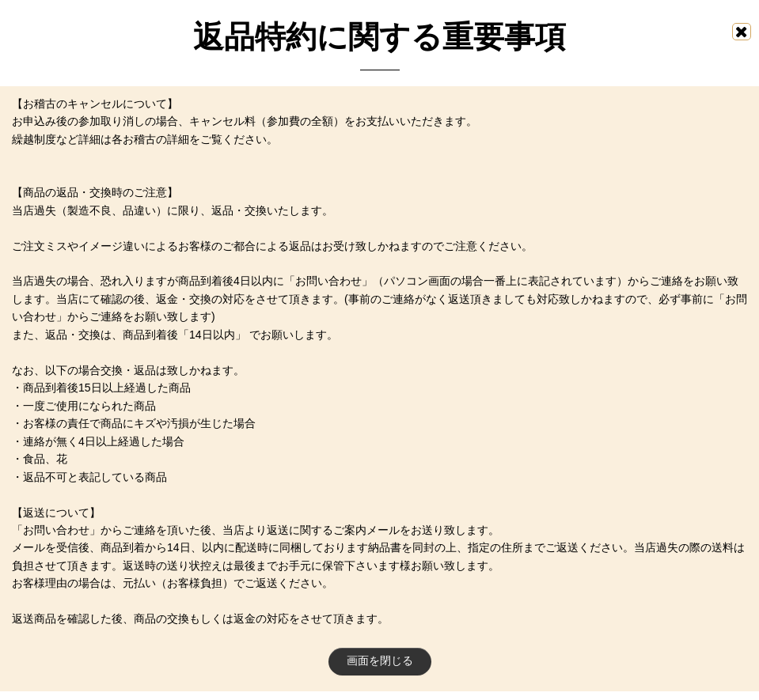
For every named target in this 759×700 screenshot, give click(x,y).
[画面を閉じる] (742, 32)
